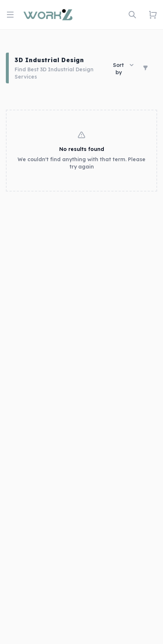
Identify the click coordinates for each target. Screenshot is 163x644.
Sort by (123, 69)
